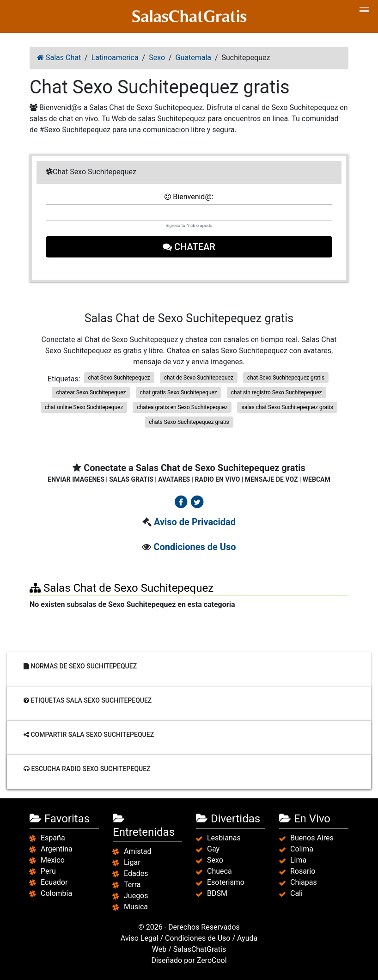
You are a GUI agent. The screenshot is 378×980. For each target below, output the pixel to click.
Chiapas (304, 882)
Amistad (138, 851)
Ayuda (247, 938)
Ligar (132, 862)
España (53, 838)
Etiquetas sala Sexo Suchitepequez (88, 700)
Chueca (219, 871)
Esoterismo (226, 882)
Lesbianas (224, 838)
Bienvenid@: (189, 197)
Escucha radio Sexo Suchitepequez (87, 769)
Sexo (215, 860)
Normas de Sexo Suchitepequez (80, 666)
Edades (136, 873)
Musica (136, 907)
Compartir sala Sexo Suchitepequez (89, 735)
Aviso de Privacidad (195, 522)
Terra (132, 885)
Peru (48, 871)
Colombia (56, 893)
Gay (213, 849)
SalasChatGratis (200, 949)
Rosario (303, 871)
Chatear (189, 247)
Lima (298, 860)
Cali (296, 893)
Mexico (53, 860)
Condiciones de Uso (195, 547)
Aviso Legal (140, 938)
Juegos (136, 896)
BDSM (217, 893)
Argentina (57, 849)
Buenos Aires (312, 838)
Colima (302, 849)
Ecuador (54, 882)
